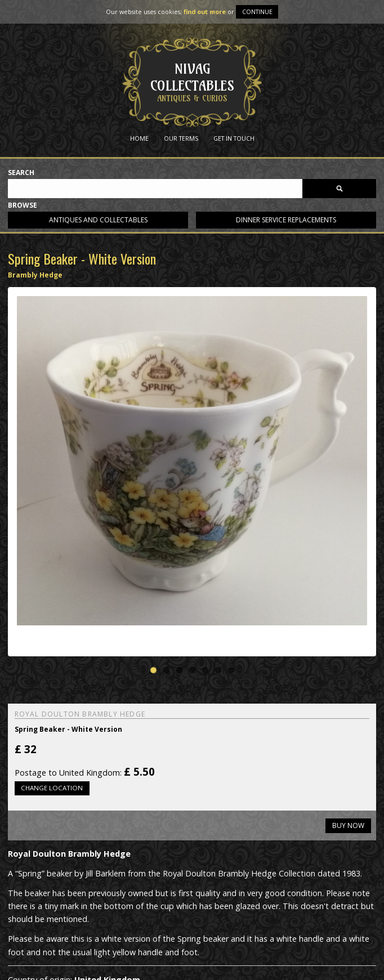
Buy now (348, 825)
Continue (257, 12)
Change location (52, 788)
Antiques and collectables (98, 220)
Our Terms (181, 138)
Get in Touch (234, 138)
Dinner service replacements (286, 220)
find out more (205, 12)
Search (21, 173)
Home (139, 138)
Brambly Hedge (35, 275)
